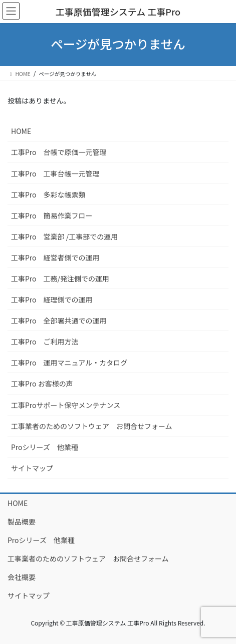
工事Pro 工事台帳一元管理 (55, 173)
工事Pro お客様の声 (42, 383)
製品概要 (22, 521)
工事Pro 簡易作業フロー (52, 215)
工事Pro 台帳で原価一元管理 (59, 152)
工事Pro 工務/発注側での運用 (60, 278)
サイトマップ (32, 468)
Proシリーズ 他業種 (45, 447)
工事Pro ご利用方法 (45, 341)
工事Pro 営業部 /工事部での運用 (64, 236)
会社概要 (22, 577)
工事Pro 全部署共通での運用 (59, 320)
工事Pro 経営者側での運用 (55, 257)
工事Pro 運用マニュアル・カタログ (69, 362)
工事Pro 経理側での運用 (52, 299)
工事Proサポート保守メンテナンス (66, 405)
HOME (21, 131)
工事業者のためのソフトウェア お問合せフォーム (92, 426)
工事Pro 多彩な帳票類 (48, 194)
